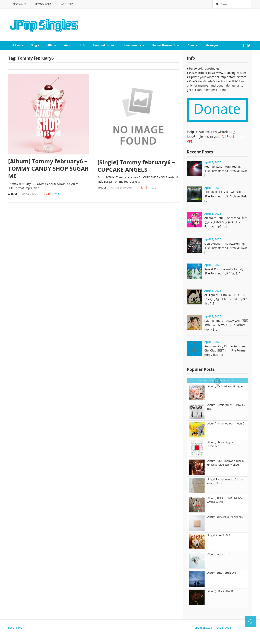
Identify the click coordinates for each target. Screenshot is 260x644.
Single (35, 45)
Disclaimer (19, 4)
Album (52, 45)
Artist (68, 45)
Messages (212, 45)
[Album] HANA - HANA (220, 591)
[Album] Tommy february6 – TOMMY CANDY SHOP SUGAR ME (48, 169)
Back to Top (15, 628)
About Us (67, 4)
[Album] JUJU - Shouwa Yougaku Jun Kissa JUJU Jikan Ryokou (226, 463)
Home (18, 45)
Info (82, 45)
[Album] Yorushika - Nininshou (225, 517)
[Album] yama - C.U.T (219, 554)
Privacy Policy (44, 4)
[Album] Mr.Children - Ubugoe (225, 386)
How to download (105, 45)
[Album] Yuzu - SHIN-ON (221, 573)
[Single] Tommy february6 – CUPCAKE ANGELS (136, 166)
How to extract (134, 45)
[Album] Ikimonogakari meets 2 (225, 423)
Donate (192, 45)
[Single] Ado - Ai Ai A (218, 535)
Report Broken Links (166, 45)
